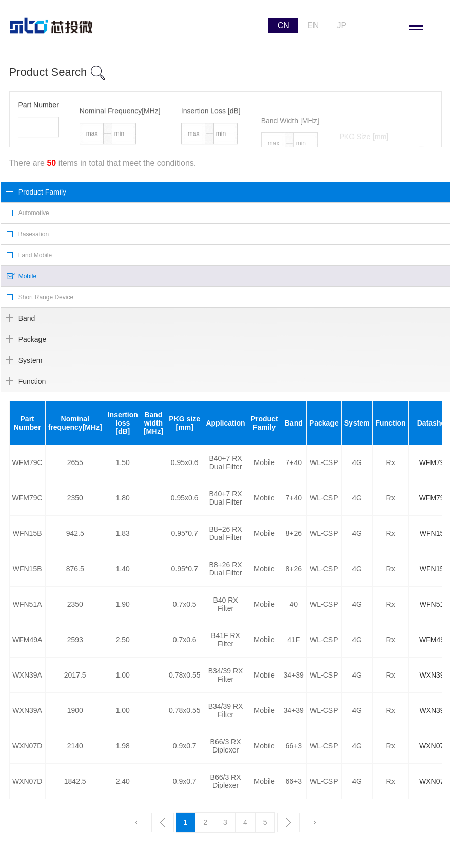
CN (283, 25)
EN (313, 25)
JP (341, 25)
